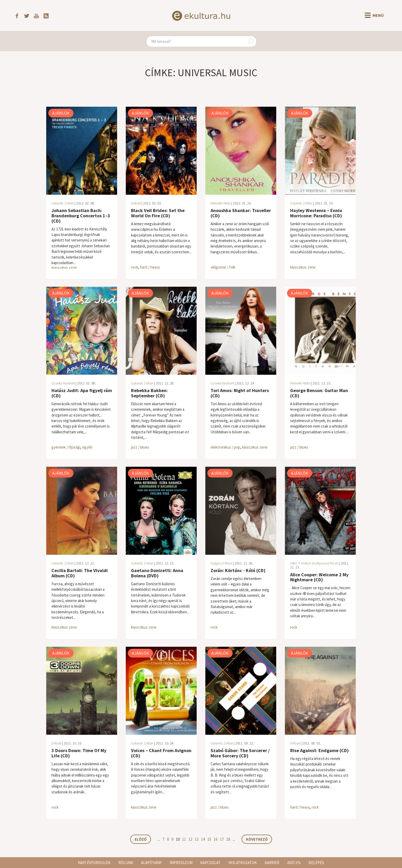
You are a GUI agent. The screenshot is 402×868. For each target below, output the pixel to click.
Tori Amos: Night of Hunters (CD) (240, 393)
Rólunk (126, 863)
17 (222, 839)
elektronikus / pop (225, 447)
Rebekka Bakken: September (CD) (149, 393)
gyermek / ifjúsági (66, 447)
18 (228, 839)
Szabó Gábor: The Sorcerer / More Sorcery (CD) (240, 753)
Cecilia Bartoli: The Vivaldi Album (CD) (80, 573)
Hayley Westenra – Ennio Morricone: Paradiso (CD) (316, 213)
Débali (136, 203)
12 (190, 839)
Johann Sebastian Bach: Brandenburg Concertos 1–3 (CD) (81, 216)
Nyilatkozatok (243, 863)
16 (216, 839)
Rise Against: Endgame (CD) (319, 750)
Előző (141, 839)
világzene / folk (223, 267)
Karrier (272, 863)
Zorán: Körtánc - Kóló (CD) (238, 570)
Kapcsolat (210, 863)
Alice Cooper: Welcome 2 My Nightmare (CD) (319, 577)
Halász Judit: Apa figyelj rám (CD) (82, 393)
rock (135, 267)
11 (184, 839)
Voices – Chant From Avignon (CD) (161, 753)
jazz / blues (140, 447)
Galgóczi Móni (221, 563)
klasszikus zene (64, 267)
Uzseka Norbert (63, 383)
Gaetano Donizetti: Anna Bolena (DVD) (157, 573)
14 (203, 839)
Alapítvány (151, 863)
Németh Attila (221, 203)
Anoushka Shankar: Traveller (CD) (241, 213)
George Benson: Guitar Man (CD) (319, 393)
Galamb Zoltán (63, 203)
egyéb (87, 447)
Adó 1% (294, 863)
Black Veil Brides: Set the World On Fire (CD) (158, 213)
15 (209, 839)
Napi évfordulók (94, 863)
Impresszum (181, 863)
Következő (257, 839)
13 (197, 839)
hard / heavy (150, 267)
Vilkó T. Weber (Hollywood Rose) (314, 563)
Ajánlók (61, 113)
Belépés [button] (316, 863)
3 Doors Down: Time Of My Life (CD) (79, 753)
